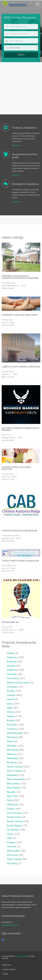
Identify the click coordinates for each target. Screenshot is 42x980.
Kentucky (12, 725)
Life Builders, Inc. (11, 622)
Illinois (10, 712)
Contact (5, 974)
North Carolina (15, 767)
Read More (17, 145)
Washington (14, 851)
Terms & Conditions (9, 969)
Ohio (9, 800)
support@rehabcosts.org (10, 925)
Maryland (12, 737)
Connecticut (13, 678)
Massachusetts (15, 733)
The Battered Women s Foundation (20, 561)
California (12, 670)
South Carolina (15, 821)
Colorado (12, 674)
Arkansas (12, 661)
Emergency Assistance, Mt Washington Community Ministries (20, 277)
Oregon (11, 809)
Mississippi (12, 758)
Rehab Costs (7, 965)
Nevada (11, 792)
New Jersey (13, 784)
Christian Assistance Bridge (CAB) (19, 531)
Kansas (11, 720)
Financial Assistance (21, 956)
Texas (10, 834)
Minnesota (13, 750)
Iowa (10, 704)
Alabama (12, 657)
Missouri (11, 754)
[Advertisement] (21, 84)
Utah (10, 838)
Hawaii (11, 699)
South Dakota (14, 826)
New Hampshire (16, 779)
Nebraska (12, 775)
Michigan (12, 746)
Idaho (10, 708)
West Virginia (14, 859)
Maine (10, 741)
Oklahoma (12, 805)
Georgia (11, 695)
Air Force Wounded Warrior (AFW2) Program (20, 429)
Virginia (11, 842)
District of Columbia (18, 683)
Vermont (12, 847)
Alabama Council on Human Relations (16, 468)
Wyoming (12, 863)
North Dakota (14, 771)
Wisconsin (12, 855)
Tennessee (13, 830)
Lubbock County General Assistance (21, 367)
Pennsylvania (14, 813)
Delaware (12, 687)
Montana (12, 763)
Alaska (11, 653)
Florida (11, 691)
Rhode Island (14, 817)
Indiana (11, 716)
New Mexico (14, 788)
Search (21, 55)
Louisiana (12, 729)
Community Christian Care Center (20, 315)
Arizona (11, 666)
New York (12, 796)
